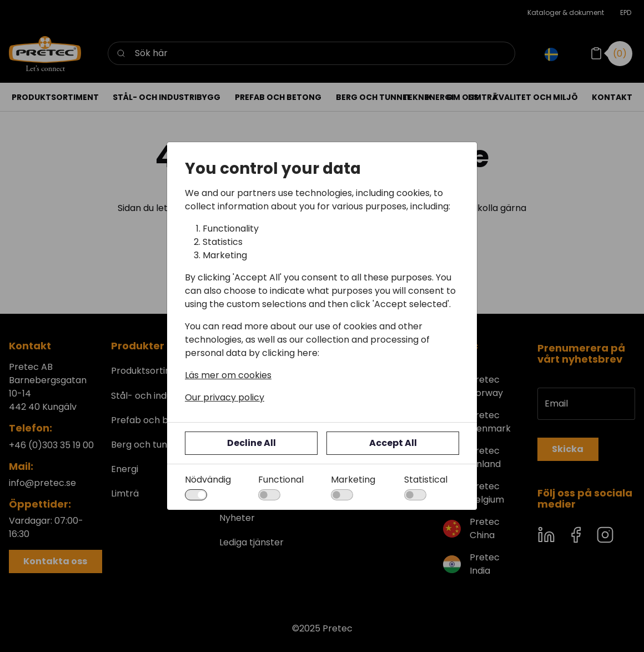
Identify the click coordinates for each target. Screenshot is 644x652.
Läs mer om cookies (228, 375)
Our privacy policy (225, 397)
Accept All (393, 443)
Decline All (251, 443)
